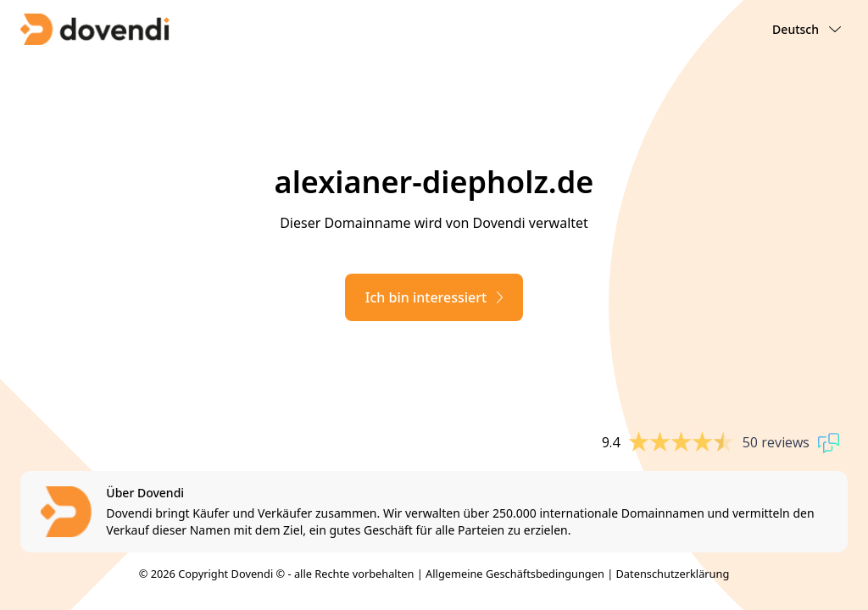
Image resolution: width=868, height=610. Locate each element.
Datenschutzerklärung (673, 574)
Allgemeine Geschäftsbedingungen (515, 574)
